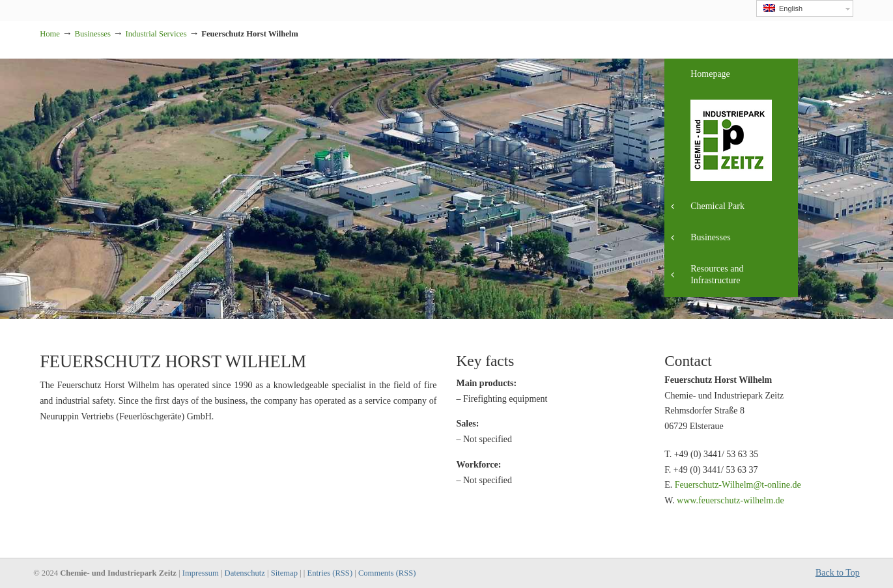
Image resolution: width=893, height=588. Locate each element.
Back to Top (838, 573)
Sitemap (284, 573)
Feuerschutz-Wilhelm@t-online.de (738, 485)
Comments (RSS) (387, 573)
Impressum (201, 573)
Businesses (93, 34)
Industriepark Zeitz (40, 4)
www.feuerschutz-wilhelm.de (730, 500)
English (783, 8)
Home (50, 34)
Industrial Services (156, 34)
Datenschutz (245, 573)
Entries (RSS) (330, 573)
